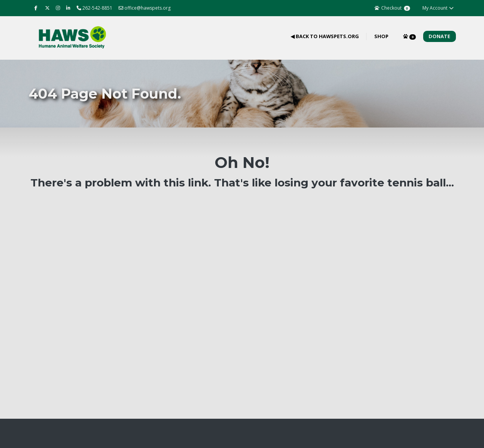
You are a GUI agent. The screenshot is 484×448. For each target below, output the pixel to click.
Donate (439, 36)
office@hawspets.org (145, 8)
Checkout (392, 8)
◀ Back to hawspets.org (325, 36)
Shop (381, 36)
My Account (438, 8)
